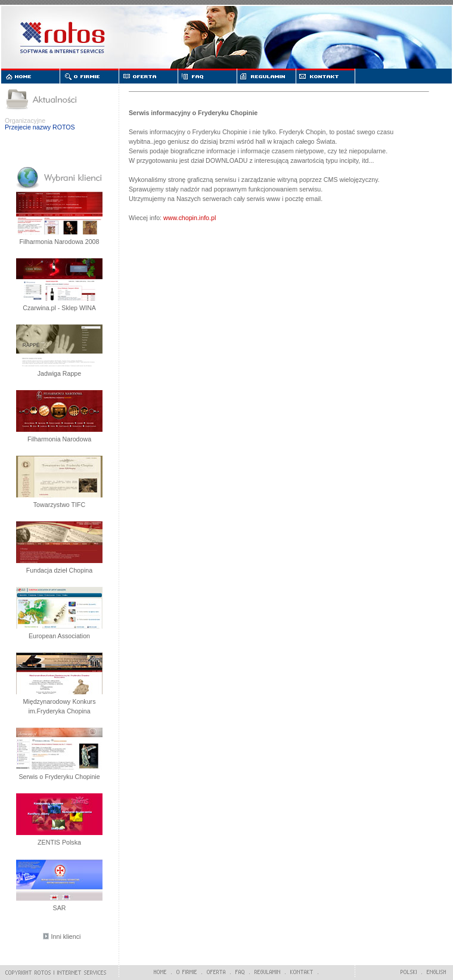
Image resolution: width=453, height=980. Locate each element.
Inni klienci (66, 936)
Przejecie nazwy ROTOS (40, 127)
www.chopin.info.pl (190, 218)
